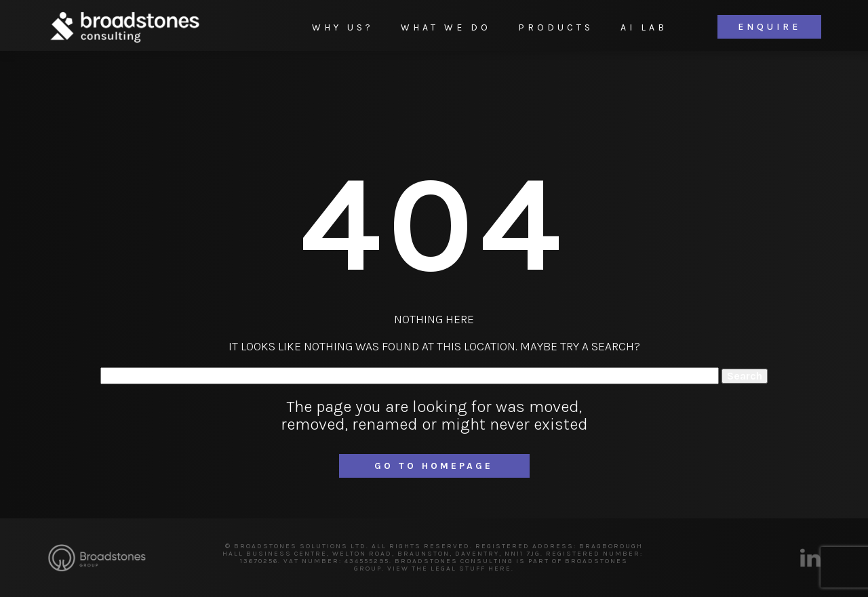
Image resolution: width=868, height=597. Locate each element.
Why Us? (343, 27)
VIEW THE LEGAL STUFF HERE (449, 569)
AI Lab (644, 27)
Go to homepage (434, 466)
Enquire (769, 27)
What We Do (446, 27)
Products (556, 27)
